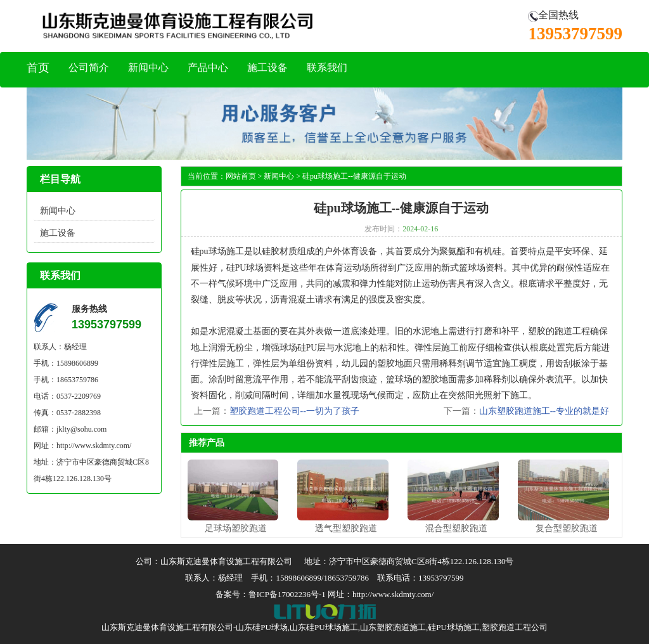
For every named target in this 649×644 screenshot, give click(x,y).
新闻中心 (148, 68)
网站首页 (241, 176)
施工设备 (267, 68)
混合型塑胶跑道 (456, 528)
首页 (38, 68)
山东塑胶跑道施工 (393, 627)
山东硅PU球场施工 (324, 627)
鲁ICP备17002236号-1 (287, 594)
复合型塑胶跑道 (567, 528)
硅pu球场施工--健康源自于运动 (354, 176)
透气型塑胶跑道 (346, 528)
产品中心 (208, 68)
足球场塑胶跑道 (236, 528)
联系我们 (327, 68)
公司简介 (89, 68)
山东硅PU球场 (262, 627)
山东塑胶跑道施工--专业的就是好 (544, 411)
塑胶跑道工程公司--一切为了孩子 (294, 411)
